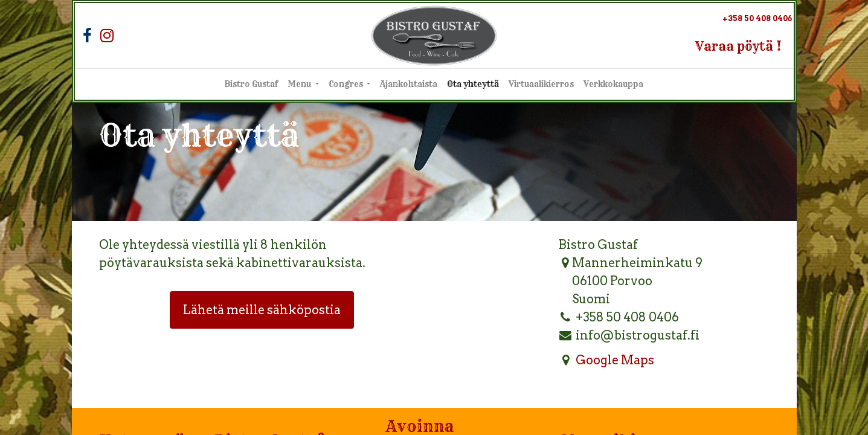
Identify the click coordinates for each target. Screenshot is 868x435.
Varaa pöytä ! (738, 46)
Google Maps (615, 360)
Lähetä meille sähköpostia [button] (262, 310)
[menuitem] (251, 85)
